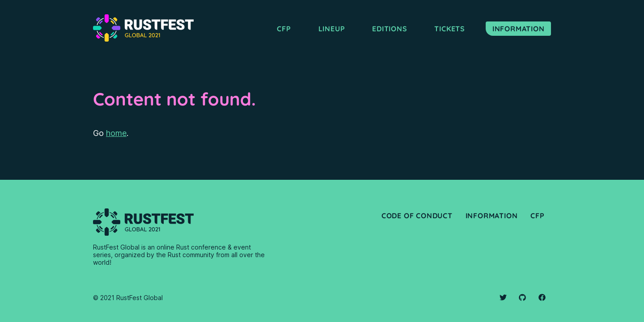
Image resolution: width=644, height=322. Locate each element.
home (116, 133)
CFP (284, 29)
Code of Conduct (417, 216)
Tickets (450, 29)
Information (519, 29)
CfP (537, 216)
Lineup (332, 29)
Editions (390, 29)
